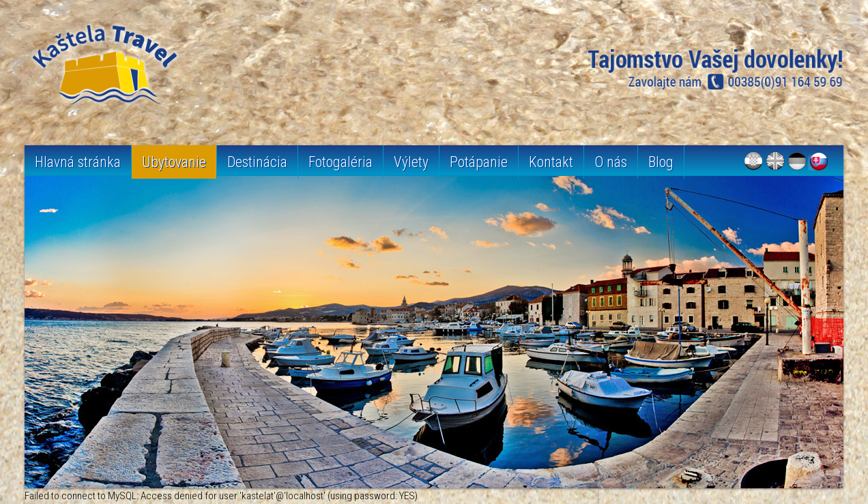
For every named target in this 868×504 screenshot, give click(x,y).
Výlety (411, 162)
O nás (611, 162)
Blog (661, 162)
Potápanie (479, 162)
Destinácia (257, 162)
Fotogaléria (341, 162)
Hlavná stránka (78, 162)
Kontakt (551, 162)
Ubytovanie (174, 162)
